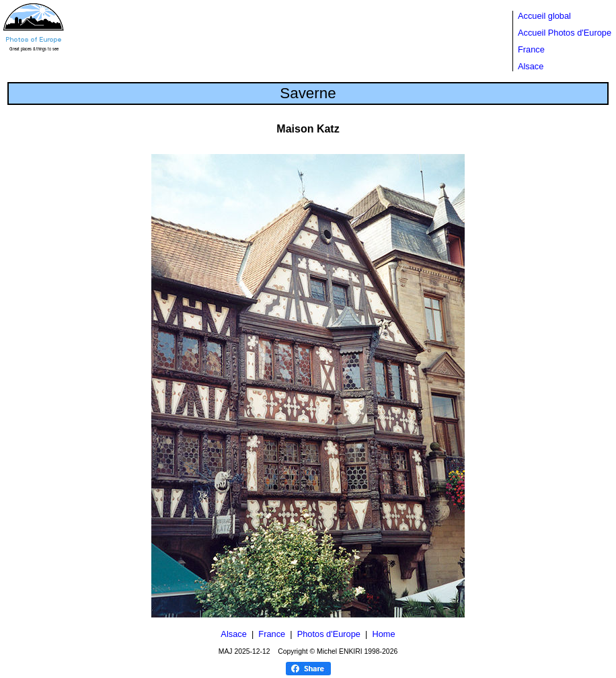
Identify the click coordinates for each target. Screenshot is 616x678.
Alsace (531, 66)
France (531, 49)
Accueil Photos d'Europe (565, 33)
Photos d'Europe (329, 634)
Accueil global (544, 16)
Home (383, 634)
